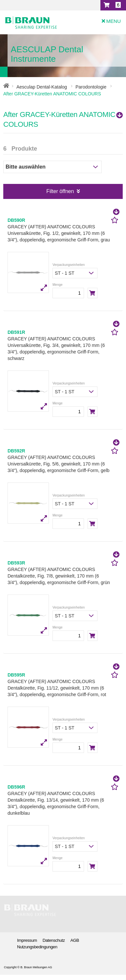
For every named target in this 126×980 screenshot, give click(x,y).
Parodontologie (91, 87)
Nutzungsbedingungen (37, 947)
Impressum (27, 940)
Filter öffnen (63, 191)
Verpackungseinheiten (69, 265)
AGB (75, 940)
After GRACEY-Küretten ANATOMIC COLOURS (63, 119)
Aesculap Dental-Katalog (42, 87)
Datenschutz (54, 940)
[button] (113, 5)
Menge (58, 285)
